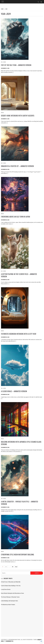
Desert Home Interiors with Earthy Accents (18, 116)
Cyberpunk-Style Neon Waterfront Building (17, 554)
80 (13, 567)
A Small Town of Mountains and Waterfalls (11, 582)
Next (16, 567)
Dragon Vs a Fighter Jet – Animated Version (17, 166)
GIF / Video (3, 62)
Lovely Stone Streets (6, 589)
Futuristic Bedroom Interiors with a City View (19, 334)
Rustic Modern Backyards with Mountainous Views (12, 593)
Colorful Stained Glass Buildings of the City (11, 586)
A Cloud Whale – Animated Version (14, 391)
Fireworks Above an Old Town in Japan (15, 217)
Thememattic (9, 641)
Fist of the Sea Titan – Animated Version (16, 65)
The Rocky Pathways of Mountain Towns (10, 597)
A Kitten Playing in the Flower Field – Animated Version (19, 275)
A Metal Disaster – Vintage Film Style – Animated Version (19, 503)
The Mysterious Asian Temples (8, 605)
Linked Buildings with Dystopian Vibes (9, 601)
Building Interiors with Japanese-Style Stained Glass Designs (21, 443)
